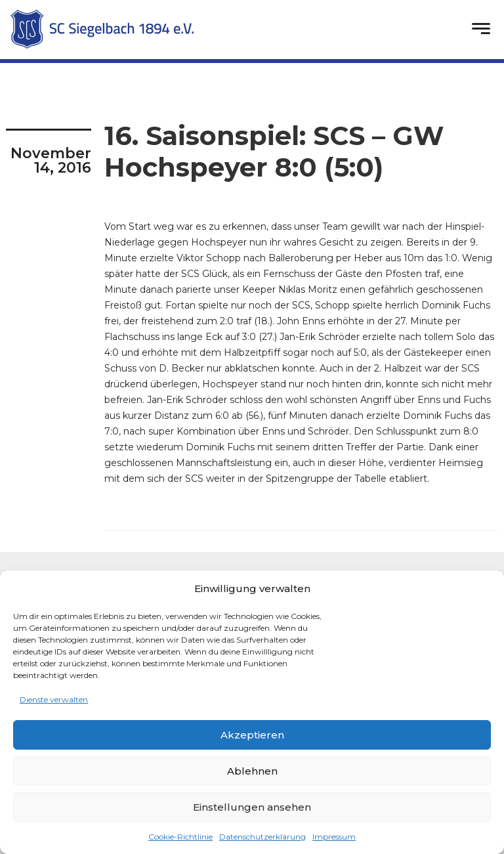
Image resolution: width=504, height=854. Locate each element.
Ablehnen (252, 771)
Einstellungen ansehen (252, 807)
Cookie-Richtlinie (180, 837)
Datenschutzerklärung (262, 837)
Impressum (334, 837)
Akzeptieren (252, 735)
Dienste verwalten (54, 699)
